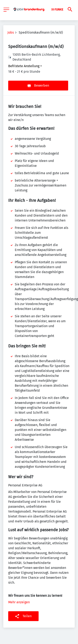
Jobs (11, 32)
